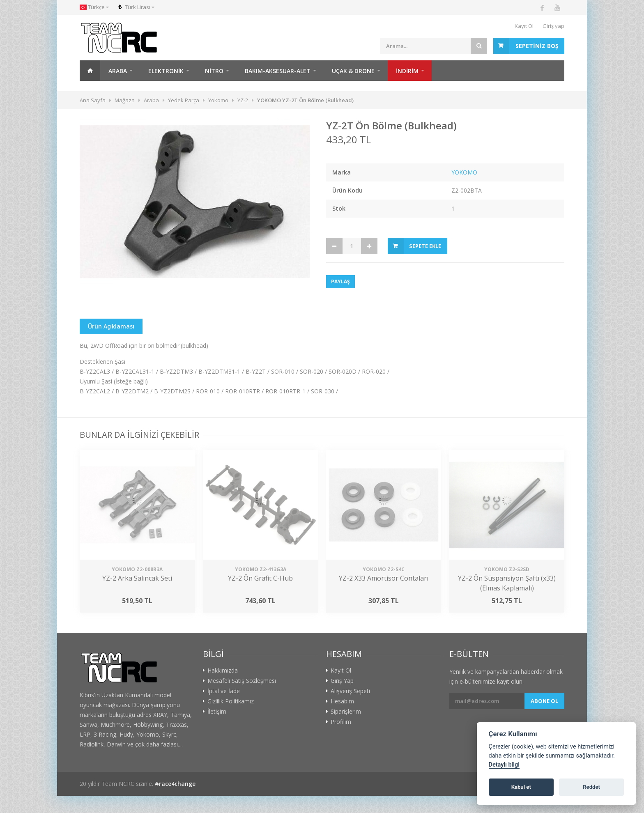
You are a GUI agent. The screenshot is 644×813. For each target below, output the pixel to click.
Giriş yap (553, 26)
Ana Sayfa (90, 71)
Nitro (214, 71)
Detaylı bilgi (504, 765)
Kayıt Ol (524, 26)
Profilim (341, 722)
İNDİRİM (407, 71)
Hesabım (342, 701)
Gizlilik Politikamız (231, 701)
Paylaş (340, 281)
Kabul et (521, 787)
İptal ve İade (224, 691)
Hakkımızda (223, 671)
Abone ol (544, 701)
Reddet (591, 787)
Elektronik (166, 71)
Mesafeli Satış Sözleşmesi (242, 681)
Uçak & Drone (353, 71)
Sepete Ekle (425, 246)
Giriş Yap (342, 681)
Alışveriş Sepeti (350, 691)
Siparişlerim (346, 712)
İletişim (217, 712)
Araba (118, 71)
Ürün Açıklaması (111, 326)
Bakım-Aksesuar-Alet (278, 71)
